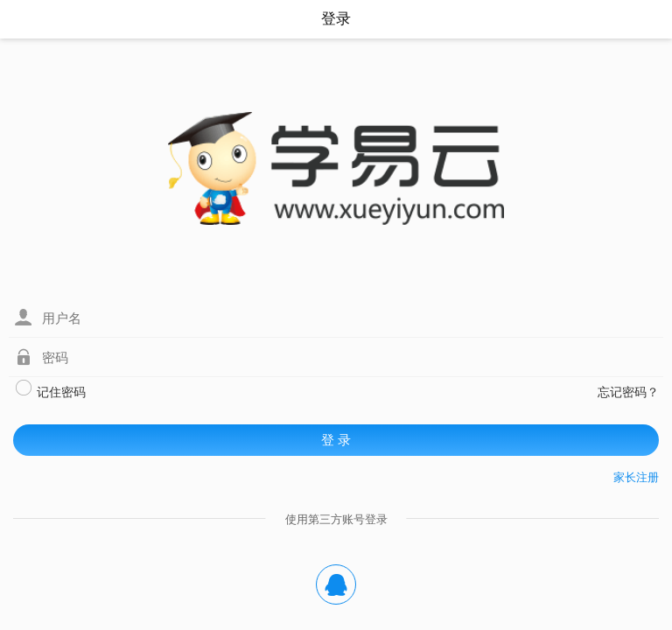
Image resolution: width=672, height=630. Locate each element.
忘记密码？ (628, 392)
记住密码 (50, 390)
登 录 (336, 440)
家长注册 (636, 477)
